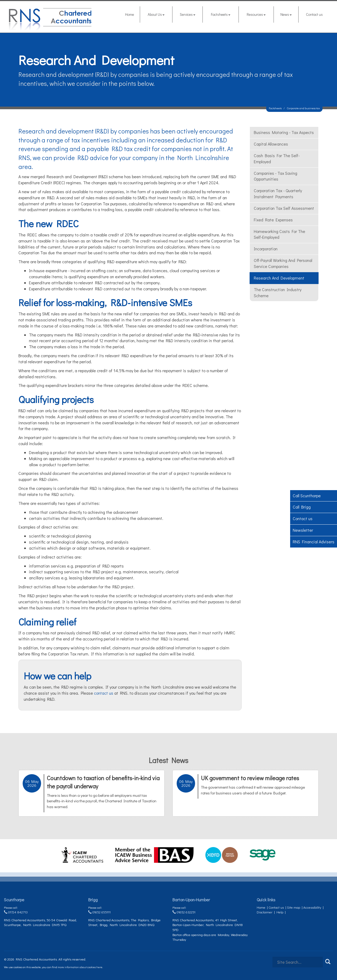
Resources (256, 14)
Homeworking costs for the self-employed (279, 234)
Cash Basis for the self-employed (277, 158)
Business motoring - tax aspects (284, 132)
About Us (156, 14)
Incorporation (266, 249)
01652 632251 (184, 912)
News (286, 14)
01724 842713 (16, 912)
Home (130, 14)
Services (188, 14)
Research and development (279, 278)
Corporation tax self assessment (284, 208)
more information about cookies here (80, 967)
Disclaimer (265, 912)
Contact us (314, 14)
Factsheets (221, 14)
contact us (104, 693)
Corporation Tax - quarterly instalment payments (278, 193)
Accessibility (312, 907)
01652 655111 (99, 912)
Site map (294, 907)
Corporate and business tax (303, 108)
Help (280, 912)
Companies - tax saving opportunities (276, 176)
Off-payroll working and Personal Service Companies (283, 263)
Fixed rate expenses (273, 220)
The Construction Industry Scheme (278, 292)
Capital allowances (271, 144)
